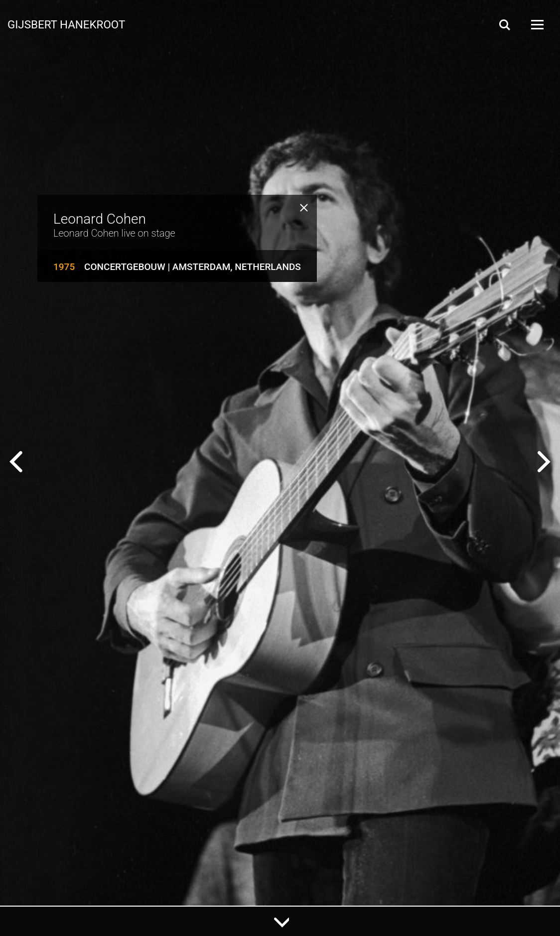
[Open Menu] (537, 25)
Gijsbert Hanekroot (66, 24)
